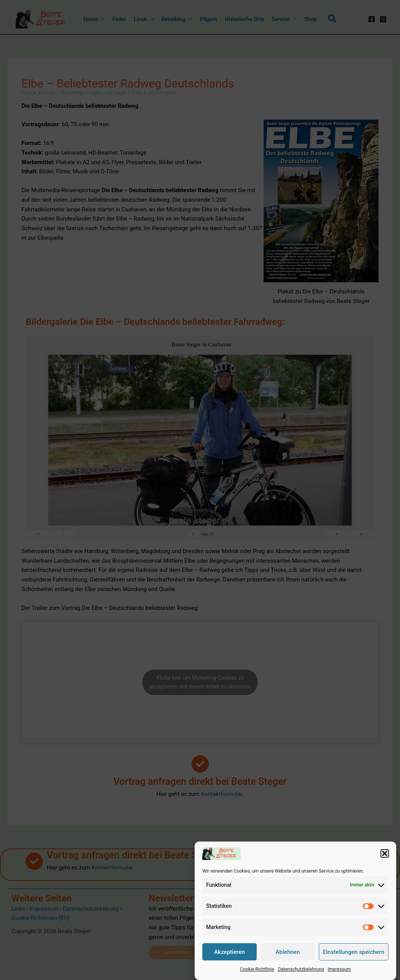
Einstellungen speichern (354, 960)
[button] (385, 861)
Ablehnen (288, 960)
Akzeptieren (230, 960)
